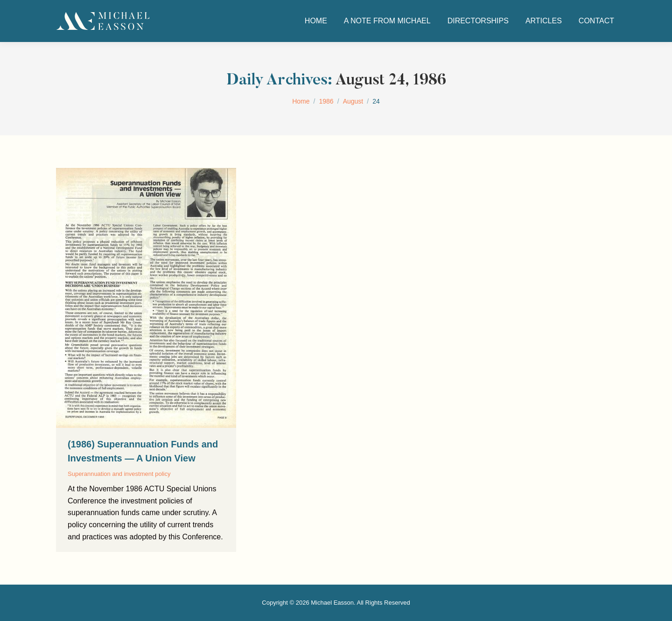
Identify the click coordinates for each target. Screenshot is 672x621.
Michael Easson (332, 603)
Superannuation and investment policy (119, 474)
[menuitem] (316, 21)
